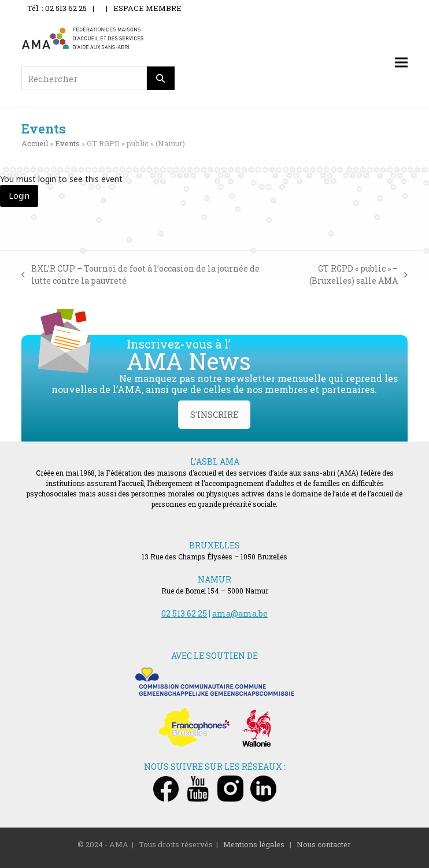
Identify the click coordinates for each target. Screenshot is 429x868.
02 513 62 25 (184, 613)
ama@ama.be (240, 613)
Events (67, 143)
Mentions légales (254, 844)
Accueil (35, 143)
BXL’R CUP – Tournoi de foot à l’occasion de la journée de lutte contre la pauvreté (140, 275)
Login (19, 196)
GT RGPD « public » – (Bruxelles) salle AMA (342, 275)
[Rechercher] (161, 78)
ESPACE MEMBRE (147, 8)
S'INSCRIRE (214, 415)
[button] (401, 63)
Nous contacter (324, 844)
